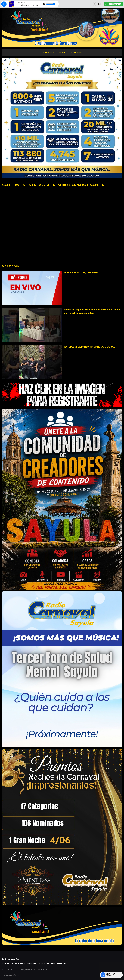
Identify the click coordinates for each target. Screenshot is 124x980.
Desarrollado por (11, 975)
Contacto (62, 52)
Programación (76, 52)
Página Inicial (49, 52)
